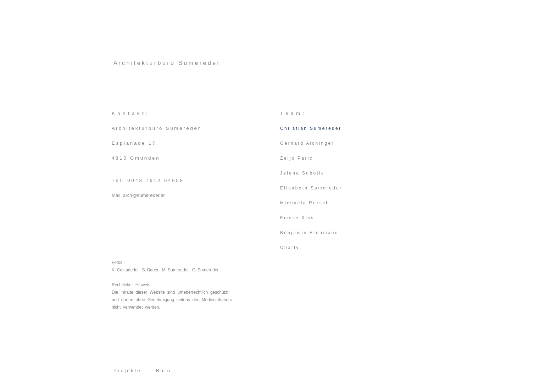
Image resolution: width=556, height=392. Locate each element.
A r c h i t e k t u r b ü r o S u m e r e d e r (166, 63)
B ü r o (163, 371)
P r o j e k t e (127, 371)
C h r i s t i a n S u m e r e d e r (310, 128)
